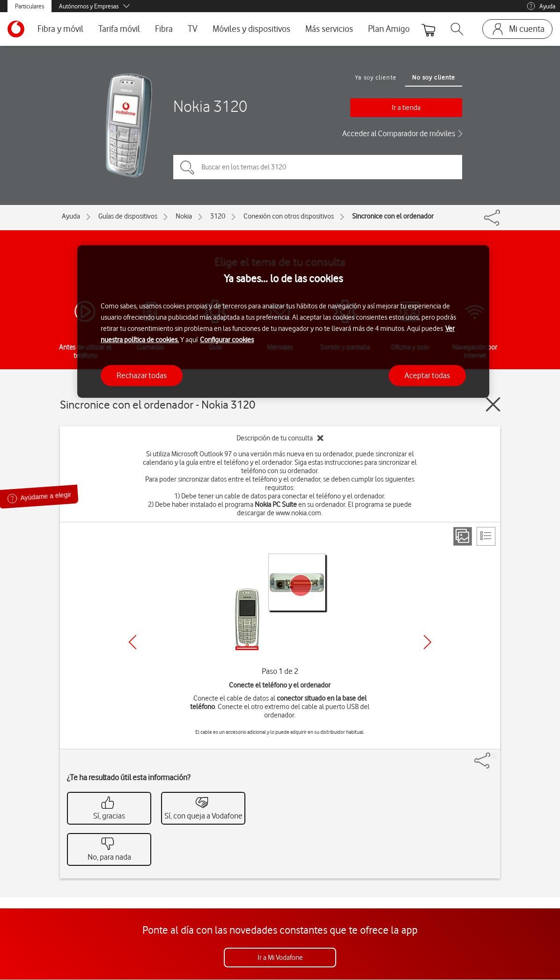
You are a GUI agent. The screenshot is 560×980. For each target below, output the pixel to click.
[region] (283, 322)
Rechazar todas (142, 375)
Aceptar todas (427, 375)
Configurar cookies (227, 340)
